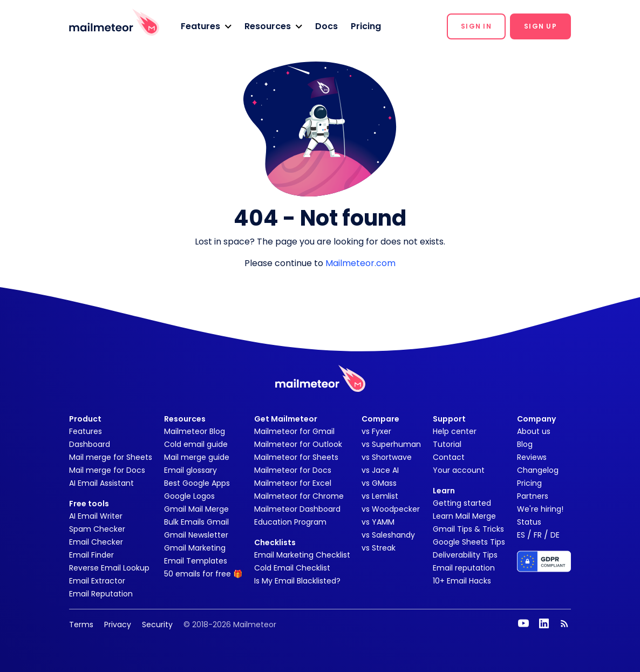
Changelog (538, 470)
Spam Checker (97, 529)
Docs (326, 26)
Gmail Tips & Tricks (468, 529)
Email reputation (464, 568)
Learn (444, 491)
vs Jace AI (380, 470)
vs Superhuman (391, 444)
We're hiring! (540, 509)
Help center (455, 431)
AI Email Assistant (101, 483)
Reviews (532, 457)
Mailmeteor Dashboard (297, 509)
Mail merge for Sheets (111, 457)
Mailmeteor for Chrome (299, 496)
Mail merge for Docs (107, 470)
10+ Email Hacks (462, 581)
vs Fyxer (376, 431)
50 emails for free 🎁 (203, 574)
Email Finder (91, 555)
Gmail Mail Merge (196, 509)
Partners (533, 496)
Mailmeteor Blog (195, 431)
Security (157, 625)
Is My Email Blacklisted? (297, 581)
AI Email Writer (96, 516)
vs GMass (379, 483)
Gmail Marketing (195, 548)
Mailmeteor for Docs (293, 470)
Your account (459, 470)
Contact (449, 457)
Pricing (366, 26)
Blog (525, 444)
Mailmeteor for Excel (293, 483)
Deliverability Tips (465, 555)
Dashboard (90, 444)
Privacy (118, 625)
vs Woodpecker (391, 509)
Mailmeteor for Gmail (294, 431)
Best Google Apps (197, 483)
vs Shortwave (387, 457)
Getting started (462, 503)
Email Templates (196, 561)
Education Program (290, 522)
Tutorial (447, 444)
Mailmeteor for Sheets (296, 457)
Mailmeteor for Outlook (298, 444)
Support (449, 419)
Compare (380, 419)
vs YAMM (378, 522)
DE (555, 535)
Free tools (89, 504)
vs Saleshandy (388, 535)
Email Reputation (101, 594)
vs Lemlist (380, 496)
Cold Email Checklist (292, 568)
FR (538, 535)
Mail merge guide (197, 457)
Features (86, 431)
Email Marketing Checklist (302, 555)
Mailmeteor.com (360, 263)
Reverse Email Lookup (109, 568)
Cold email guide (196, 444)
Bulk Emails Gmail (196, 522)
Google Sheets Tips (469, 542)
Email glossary (190, 470)
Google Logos (189, 496)
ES (521, 535)
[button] (206, 26)
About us (534, 431)
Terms (81, 625)
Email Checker (96, 542)
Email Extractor (97, 581)
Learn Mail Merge (464, 516)
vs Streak (379, 548)
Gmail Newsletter (196, 535)
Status (529, 522)
